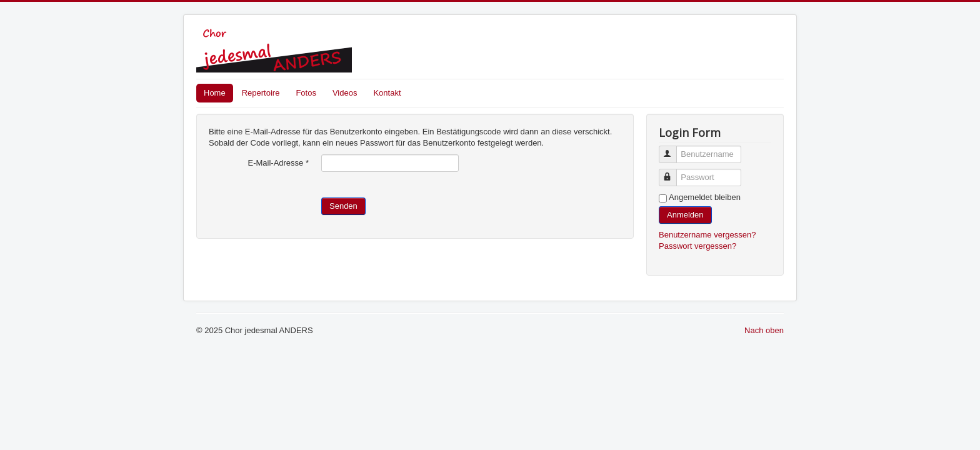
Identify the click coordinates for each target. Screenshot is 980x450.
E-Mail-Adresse (278, 163)
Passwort (673, 172)
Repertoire (261, 93)
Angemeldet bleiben (705, 197)
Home (215, 93)
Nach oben (764, 330)
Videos (345, 93)
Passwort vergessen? (697, 246)
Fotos (306, 93)
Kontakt (387, 93)
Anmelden (685, 215)
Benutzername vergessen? (707, 235)
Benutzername (673, 149)
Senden (343, 206)
